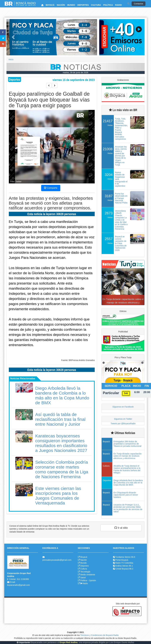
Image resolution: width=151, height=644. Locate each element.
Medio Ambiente (88, 575)
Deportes (84, 566)
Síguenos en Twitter (123, 419)
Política (84, 580)
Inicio (11, 59)
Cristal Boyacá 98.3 (124, 569)
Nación (84, 560)
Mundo (83, 563)
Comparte (51, 188)
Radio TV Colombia (124, 563)
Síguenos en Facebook (123, 407)
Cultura (84, 569)
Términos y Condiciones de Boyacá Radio (99, 635)
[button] (13, 37)
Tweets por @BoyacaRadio (123, 423)
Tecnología (85, 572)
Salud (83, 578)
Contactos (138, 4)
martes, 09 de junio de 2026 (76, 72)
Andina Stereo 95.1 (124, 566)
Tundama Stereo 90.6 (125, 557)
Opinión (92, 580)
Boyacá (84, 557)
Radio (84, 583)
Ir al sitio (121, 528)
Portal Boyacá (122, 560)
